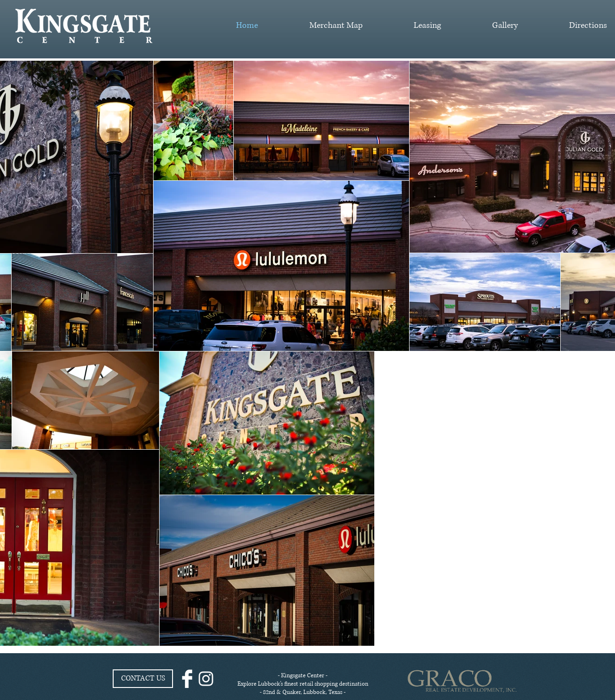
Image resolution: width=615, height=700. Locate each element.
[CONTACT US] (143, 679)
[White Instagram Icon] (206, 679)
